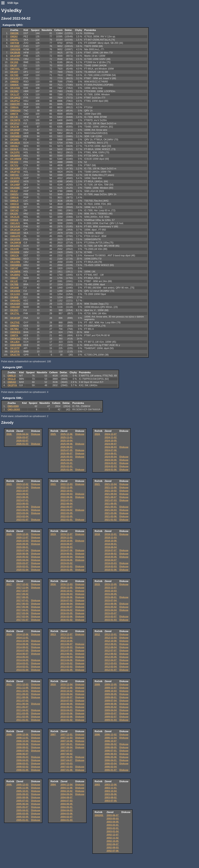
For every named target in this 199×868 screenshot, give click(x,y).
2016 (53, 584)
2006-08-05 (111, 747)
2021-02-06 (111, 516)
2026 (9, 434)
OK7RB (14, 284)
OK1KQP (15, 318)
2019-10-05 (67, 541)
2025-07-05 (67, 450)
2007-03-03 (67, 764)
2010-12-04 (67, 685)
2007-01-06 (67, 770)
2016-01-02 (67, 620)
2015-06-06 (111, 604)
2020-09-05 (23, 544)
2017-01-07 (23, 620)
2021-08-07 (111, 497)
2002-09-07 (113, 844)
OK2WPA (15, 272)
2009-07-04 (111, 701)
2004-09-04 (67, 794)
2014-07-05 (23, 651)
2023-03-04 (23, 513)
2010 (53, 685)
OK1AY (14, 72)
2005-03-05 (23, 814)
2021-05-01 (111, 507)
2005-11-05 (23, 788)
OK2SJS (15, 217)
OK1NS (14, 62)
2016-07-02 (67, 601)
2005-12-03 (23, 785)
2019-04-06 (67, 560)
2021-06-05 (111, 504)
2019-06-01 (67, 554)
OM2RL (14, 40)
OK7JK (14, 117)
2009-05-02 (111, 707)
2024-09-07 (111, 444)
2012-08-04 (111, 647)
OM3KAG (15, 339)
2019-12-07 (67, 534)
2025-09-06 (67, 444)
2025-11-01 (67, 437)
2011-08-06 (23, 697)
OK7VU (14, 165)
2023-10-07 (23, 491)
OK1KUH (15, 230)
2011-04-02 (23, 710)
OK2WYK (15, 120)
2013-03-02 (67, 663)
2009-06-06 (111, 704)
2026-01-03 (23, 444)
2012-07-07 (111, 651)
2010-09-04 (67, 694)
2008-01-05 (23, 770)
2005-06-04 (23, 804)
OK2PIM (15, 133)
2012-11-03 (111, 638)
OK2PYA (12, 385)
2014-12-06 (23, 634)
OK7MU (14, 329)
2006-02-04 (111, 767)
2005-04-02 (23, 810)
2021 (98, 484)
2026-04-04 (23, 434)
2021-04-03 (111, 510)
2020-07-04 (23, 550)
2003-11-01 (111, 788)
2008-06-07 (23, 754)
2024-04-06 (111, 460)
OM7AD (14, 210)
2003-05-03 (113, 819)
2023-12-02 (23, 484)
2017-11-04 (23, 588)
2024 (98, 434)
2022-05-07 (67, 507)
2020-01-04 (23, 570)
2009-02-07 (111, 717)
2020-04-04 (23, 560)
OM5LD (12, 376)
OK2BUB (15, 53)
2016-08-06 (67, 597)
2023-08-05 (23, 497)
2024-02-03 (111, 466)
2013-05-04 (67, 657)
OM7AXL (15, 69)
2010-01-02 (67, 720)
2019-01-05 (67, 570)
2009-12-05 (111, 685)
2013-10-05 (67, 641)
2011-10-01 (23, 691)
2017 (9, 584)
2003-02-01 (113, 828)
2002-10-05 (113, 841)
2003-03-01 (113, 825)
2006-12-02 (111, 735)
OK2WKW (16, 243)
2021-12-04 (111, 484)
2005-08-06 (23, 798)
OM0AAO (15, 111)
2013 (53, 634)
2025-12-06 (67, 434)
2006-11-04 (111, 738)
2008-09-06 (23, 744)
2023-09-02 (23, 494)
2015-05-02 (111, 607)
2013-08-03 (67, 647)
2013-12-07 (67, 634)
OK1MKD (15, 98)
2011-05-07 (23, 707)
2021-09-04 (111, 494)
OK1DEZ (15, 46)
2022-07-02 (67, 500)
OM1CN (14, 255)
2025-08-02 (67, 447)
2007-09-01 (67, 744)
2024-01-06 (111, 470)
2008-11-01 (23, 738)
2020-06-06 (23, 554)
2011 (9, 685)
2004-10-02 (67, 791)
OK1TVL (15, 313)
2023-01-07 (23, 520)
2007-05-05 (67, 757)
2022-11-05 (67, 487)
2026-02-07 (23, 441)
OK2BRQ (15, 275)
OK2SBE (15, 188)
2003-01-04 (113, 831)
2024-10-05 (111, 441)
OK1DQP (15, 130)
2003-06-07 (113, 815)
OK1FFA (15, 352)
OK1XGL (15, 59)
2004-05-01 (67, 807)
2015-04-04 (111, 610)
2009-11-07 (111, 688)
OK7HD (14, 75)
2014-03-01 (23, 663)
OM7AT (14, 268)
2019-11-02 (67, 538)
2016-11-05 (67, 588)
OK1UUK (15, 227)
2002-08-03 (113, 848)
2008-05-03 (23, 757)
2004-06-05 (67, 804)
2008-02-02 (23, 767)
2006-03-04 (111, 764)
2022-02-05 (67, 516)
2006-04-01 (111, 760)
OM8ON (14, 326)
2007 (53, 735)
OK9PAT (15, 181)
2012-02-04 (111, 667)
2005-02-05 (23, 817)
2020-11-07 (23, 538)
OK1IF (14, 66)
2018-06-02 (111, 554)
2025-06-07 (67, 454)
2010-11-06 (67, 688)
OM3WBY (15, 136)
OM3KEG (15, 332)
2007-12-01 (67, 735)
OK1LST (15, 94)
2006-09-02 (111, 744)
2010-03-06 (67, 714)
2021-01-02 (111, 520)
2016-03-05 (67, 613)
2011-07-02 (23, 701)
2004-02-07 (67, 817)
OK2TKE (15, 323)
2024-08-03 (111, 447)
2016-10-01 (67, 591)
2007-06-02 (67, 754)
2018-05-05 (111, 557)
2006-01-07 (111, 770)
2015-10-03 (111, 591)
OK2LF (14, 191)
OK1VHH (15, 88)
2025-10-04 (67, 441)
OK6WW (15, 252)
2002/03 (99, 815)
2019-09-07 (67, 544)
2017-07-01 (23, 601)
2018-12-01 (111, 534)
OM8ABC (15, 301)
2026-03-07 (23, 437)
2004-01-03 (67, 820)
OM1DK (14, 33)
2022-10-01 (67, 491)
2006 (98, 735)
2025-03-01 (67, 463)
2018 (98, 534)
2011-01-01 (23, 720)
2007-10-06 (67, 741)
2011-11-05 (23, 688)
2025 (53, 434)
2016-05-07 (67, 607)
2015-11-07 (111, 588)
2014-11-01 (23, 638)
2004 (53, 785)
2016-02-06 (67, 617)
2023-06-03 (23, 504)
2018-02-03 (111, 567)
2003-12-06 (111, 785)
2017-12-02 (23, 584)
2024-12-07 (111, 434)
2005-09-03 (23, 794)
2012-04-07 (111, 660)
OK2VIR (14, 249)
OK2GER (15, 304)
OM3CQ (14, 204)
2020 (9, 534)
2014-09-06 (23, 644)
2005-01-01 (23, 820)
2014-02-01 (23, 667)
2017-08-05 (23, 597)
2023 (9, 484)
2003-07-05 (111, 801)
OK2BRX (15, 156)
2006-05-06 (111, 757)
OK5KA (14, 149)
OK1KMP (15, 169)
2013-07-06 (67, 651)
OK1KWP (15, 56)
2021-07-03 (111, 500)
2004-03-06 (67, 814)
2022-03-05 (67, 513)
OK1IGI (14, 162)
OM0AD (12, 382)
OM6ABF (15, 307)
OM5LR (14, 201)
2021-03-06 (111, 513)
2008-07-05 (23, 751)
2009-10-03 (111, 691)
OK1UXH (15, 294)
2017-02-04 (23, 617)
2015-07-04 (111, 601)
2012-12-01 (111, 634)
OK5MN (14, 140)
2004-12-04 (67, 785)
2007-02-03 (67, 767)
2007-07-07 (67, 751)
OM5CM (14, 207)
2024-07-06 (111, 450)
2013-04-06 (67, 660)
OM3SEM (15, 49)
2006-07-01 (111, 751)
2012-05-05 (111, 657)
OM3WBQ (16, 265)
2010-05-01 (67, 707)
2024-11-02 (111, 437)
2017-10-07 (23, 591)
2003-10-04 (111, 791)
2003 (98, 785)
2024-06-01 (111, 454)
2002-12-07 (113, 835)
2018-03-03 (111, 563)
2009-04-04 (111, 710)
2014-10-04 (23, 641)
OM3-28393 (14, 409)
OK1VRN (15, 262)
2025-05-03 (67, 457)
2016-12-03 (67, 584)
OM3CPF (15, 104)
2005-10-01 (23, 791)
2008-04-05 (23, 760)
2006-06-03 (111, 754)
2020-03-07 (23, 563)
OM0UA (14, 198)
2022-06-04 (67, 504)
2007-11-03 (67, 738)
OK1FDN (15, 239)
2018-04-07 (111, 560)
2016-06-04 (67, 604)
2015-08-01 (111, 597)
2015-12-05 (111, 584)
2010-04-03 (67, 710)
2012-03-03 (111, 663)
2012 (98, 634)
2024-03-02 (111, 463)
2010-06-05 (67, 704)
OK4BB (14, 297)
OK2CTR (15, 355)
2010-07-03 (67, 701)
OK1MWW (16, 159)
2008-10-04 (23, 741)
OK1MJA (15, 143)
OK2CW (14, 127)
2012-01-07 (111, 670)
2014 (9, 634)
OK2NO (14, 91)
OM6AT (14, 278)
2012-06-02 (111, 654)
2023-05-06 (23, 507)
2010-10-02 (67, 691)
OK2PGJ (15, 101)
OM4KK (14, 85)
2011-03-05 (23, 714)
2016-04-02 (67, 610)
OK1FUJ (15, 123)
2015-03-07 (111, 613)
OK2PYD (15, 172)
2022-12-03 (67, 484)
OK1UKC (15, 246)
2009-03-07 (111, 714)
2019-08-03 (67, 547)
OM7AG (14, 175)
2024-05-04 (111, 457)
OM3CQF (15, 233)
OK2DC (14, 310)
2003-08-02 (111, 798)
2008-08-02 (23, 747)
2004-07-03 (67, 801)
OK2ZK (14, 214)
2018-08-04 (111, 547)
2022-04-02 (67, 510)
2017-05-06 (23, 607)
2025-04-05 (67, 460)
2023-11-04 (23, 487)
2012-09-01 (111, 644)
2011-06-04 (23, 704)
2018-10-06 (111, 541)
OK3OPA (15, 178)
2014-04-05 (23, 660)
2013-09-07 (67, 644)
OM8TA (14, 335)
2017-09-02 (23, 594)
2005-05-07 (23, 807)
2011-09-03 (23, 694)
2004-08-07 (67, 798)
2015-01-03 (111, 620)
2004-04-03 (67, 810)
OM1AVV (15, 223)
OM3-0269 (13, 406)
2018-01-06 (111, 570)
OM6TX (14, 114)
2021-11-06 (111, 487)
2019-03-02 (67, 563)
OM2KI (14, 37)
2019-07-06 (67, 550)
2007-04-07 (67, 760)
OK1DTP (15, 348)
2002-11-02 (113, 838)
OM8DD (14, 82)
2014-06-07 (23, 654)
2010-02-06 (67, 717)
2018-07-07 (111, 550)
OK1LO (12, 379)
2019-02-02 (67, 567)
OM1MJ (14, 146)
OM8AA (14, 107)
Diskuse (36, 434)
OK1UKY (15, 78)
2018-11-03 (111, 538)
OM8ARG (15, 259)
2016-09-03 (67, 594)
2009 (98, 685)
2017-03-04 (23, 613)
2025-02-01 (67, 466)
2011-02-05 (23, 717)
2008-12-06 (23, 735)
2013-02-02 (67, 667)
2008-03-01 (23, 764)
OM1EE (14, 220)
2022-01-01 (67, 520)
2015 (98, 584)
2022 (53, 484)
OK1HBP (15, 185)
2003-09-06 (111, 794)
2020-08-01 (23, 547)
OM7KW (15, 43)
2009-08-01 (111, 697)
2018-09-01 (111, 544)
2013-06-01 (67, 654)
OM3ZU (14, 194)
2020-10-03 (23, 541)
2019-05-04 (67, 557)
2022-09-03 (67, 494)
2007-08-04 (67, 747)
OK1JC (14, 281)
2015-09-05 (111, 594)
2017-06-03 (23, 604)
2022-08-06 (67, 497)
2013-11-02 (67, 638)
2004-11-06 (67, 788)
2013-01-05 (67, 670)
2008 (9, 735)
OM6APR (15, 236)
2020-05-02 (23, 557)
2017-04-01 (23, 610)
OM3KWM (16, 345)
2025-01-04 (67, 470)
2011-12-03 (23, 685)
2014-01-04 (23, 670)
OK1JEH (15, 342)
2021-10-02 (111, 491)
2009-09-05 (111, 694)
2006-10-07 (111, 741)
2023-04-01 (23, 510)
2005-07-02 (23, 801)
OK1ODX (15, 291)
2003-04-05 (113, 822)
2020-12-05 (23, 534)
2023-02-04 (23, 516)
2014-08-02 (23, 647)
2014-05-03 (23, 657)
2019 (53, 534)
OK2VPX (15, 152)
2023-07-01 (23, 500)
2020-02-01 (23, 567)
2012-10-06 (111, 641)
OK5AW (14, 288)
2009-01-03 (111, 720)
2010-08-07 (67, 697)
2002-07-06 (113, 851)
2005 (9, 785)
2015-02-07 (111, 617)
